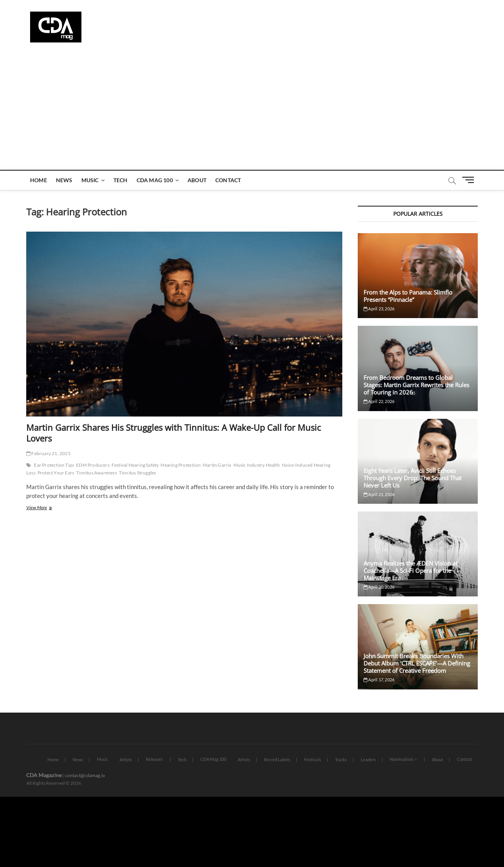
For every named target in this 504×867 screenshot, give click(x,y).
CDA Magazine (44, 775)
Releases (154, 759)
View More (45, 508)
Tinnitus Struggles (138, 473)
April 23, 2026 (379, 309)
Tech (121, 180)
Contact (228, 180)
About (197, 180)
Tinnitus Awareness (96, 473)
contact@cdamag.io (85, 775)
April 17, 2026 (379, 680)
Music (90, 180)
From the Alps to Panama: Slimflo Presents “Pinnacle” (408, 296)
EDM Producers (93, 465)
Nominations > (403, 759)
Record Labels (277, 759)
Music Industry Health (257, 465)
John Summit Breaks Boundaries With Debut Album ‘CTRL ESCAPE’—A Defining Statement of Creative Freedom (417, 663)
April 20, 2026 (379, 587)
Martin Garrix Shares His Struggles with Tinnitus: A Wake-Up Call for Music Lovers (174, 433)
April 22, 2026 (379, 401)
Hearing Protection (181, 465)
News (64, 180)
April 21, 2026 (379, 494)
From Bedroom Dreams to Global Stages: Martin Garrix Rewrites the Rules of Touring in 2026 (416, 385)
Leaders (368, 759)
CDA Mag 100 (155, 180)
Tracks (341, 759)
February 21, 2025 (48, 453)
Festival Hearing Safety (135, 465)
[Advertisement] (252, 112)
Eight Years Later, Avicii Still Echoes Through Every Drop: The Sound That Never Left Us (413, 478)
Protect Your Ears (56, 473)
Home (39, 180)
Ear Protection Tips (54, 465)
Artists (126, 759)
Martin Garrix (217, 465)
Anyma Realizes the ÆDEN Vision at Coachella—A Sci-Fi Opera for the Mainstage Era (410, 571)
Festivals (313, 759)
